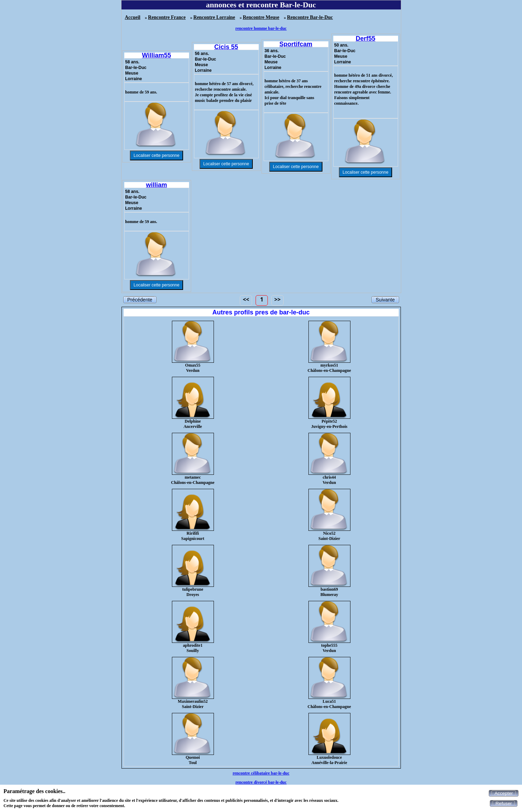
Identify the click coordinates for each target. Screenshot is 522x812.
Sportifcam (296, 44)
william (156, 185)
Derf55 (366, 39)
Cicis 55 (226, 47)
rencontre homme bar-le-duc (261, 28)
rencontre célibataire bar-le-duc (261, 773)
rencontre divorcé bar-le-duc (261, 782)
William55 (157, 55)
